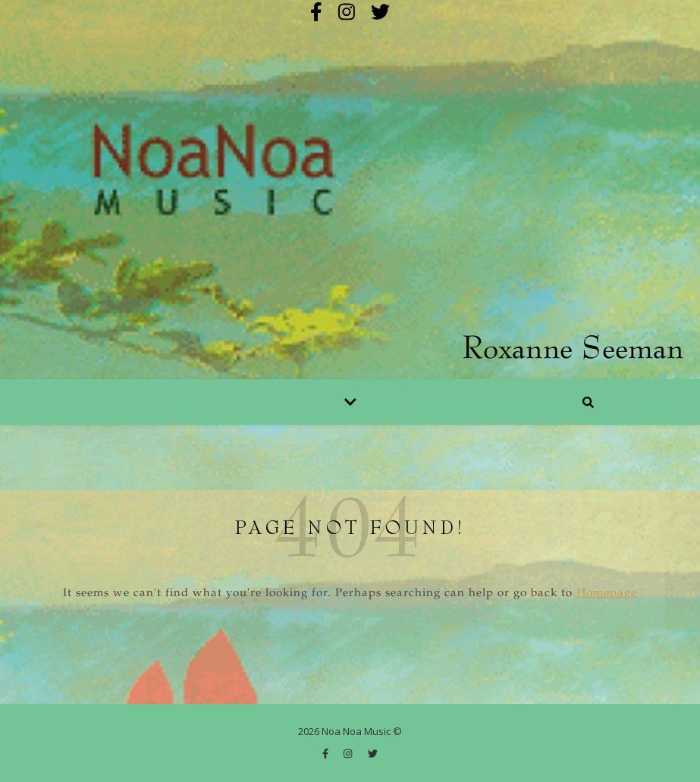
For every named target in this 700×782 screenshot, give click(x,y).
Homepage (607, 594)
